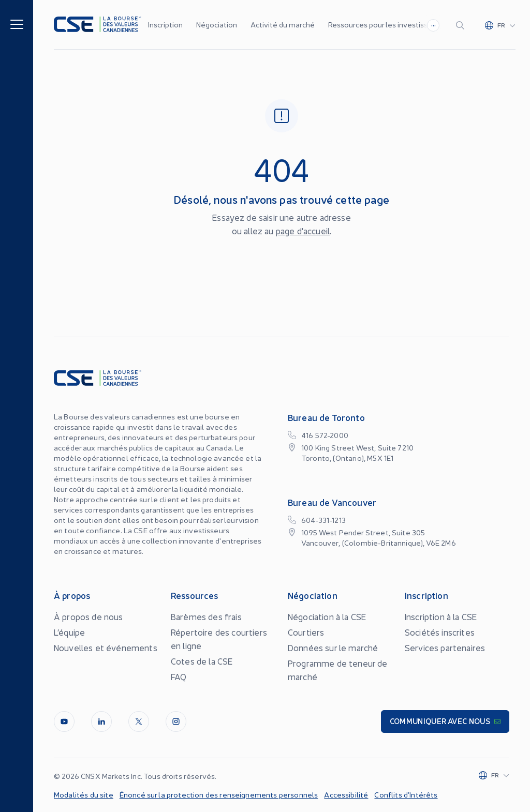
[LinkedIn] (101, 721)
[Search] (462, 25)
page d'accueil (303, 231)
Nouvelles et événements (106, 648)
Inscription (165, 24)
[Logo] (98, 25)
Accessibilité (346, 794)
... (433, 24)
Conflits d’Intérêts (406, 794)
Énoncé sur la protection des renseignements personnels (219, 794)
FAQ (179, 676)
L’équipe (69, 632)
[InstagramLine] (176, 721)
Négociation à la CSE (327, 616)
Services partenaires (445, 648)
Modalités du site (84, 794)
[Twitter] (139, 721)
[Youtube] (64, 721)
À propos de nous (89, 616)
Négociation (217, 24)
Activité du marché (283, 24)
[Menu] (17, 24)
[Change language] (500, 25)
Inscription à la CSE (441, 616)
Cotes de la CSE (202, 661)
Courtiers (306, 632)
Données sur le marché (333, 648)
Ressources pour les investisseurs (385, 24)
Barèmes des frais (206, 616)
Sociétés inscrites (440, 632)
